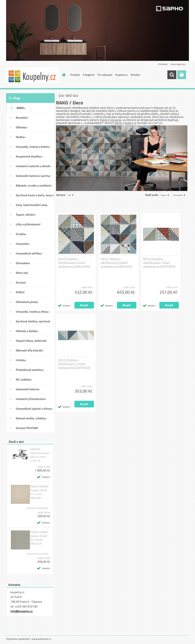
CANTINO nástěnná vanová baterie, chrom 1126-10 (39, 455)
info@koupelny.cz (22, 611)
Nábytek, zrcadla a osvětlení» (34, 186)
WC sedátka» (24, 380)
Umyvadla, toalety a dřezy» (33, 312)
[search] (172, 75)
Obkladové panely (27, 302)
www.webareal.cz (41, 639)
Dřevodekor (23, 263)
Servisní (21, 283)
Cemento (116, 120)
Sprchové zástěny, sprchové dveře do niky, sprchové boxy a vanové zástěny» (35, 323)
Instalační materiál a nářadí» (34, 166)
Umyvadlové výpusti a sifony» (34, 409)
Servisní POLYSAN (27, 428)
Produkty (75, 75)
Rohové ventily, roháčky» (31, 418)
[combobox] (165, 195)
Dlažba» (21, 137)
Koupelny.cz (121, 75)
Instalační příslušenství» (31, 399)
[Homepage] (63, 75)
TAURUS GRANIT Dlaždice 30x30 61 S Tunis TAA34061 (39, 492)
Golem (129, 123)
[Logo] (32, 75)
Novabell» (22, 118)
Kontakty (135, 75)
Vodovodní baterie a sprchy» (33, 176)
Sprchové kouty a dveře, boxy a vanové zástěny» (35, 196)
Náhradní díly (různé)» (30, 350)
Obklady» (22, 127)
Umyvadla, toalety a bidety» (33, 147)
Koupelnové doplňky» (29, 156)
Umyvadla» (23, 244)
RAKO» (21, 108)
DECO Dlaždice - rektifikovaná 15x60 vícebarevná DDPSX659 (74, 364)
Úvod (61, 95)
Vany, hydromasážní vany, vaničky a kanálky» (32, 206)
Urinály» (21, 360)
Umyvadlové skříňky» (29, 253)
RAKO (69, 95)
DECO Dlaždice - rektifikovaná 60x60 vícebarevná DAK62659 (116, 263)
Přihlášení (163, 64)
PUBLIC (20, 292)
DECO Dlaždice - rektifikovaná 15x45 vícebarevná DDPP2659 (159, 263)
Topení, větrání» (26, 215)
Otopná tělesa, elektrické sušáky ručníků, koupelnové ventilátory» (33, 342)
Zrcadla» (21, 234)
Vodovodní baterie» (28, 389)
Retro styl (22, 273)
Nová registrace (178, 64)
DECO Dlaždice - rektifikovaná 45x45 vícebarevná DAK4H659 (74, 263)
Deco (76, 95)
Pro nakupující (105, 75)
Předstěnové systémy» (30, 370)
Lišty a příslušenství (28, 224)
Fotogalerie (89, 75)
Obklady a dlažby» (27, 331)
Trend (104, 120)
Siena (118, 123)
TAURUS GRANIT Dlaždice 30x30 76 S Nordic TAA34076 (39, 538)
